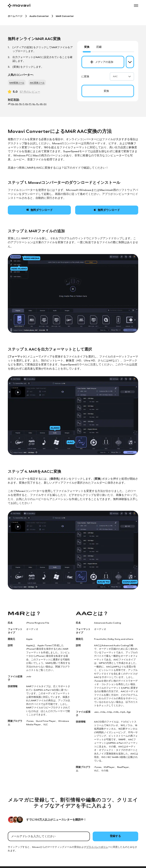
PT (30, 104)
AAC (122, 76)
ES (26, 104)
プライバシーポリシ (97, 847)
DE (16, 104)
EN (13, 104)
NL (34, 104)
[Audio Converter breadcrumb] (39, 16)
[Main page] (19, 6)
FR (20, 104)
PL (37, 104)
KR (41, 104)
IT (23, 104)
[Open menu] (136, 6)
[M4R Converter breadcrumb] (65, 16)
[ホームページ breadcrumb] (15, 16)
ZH (45, 104)
